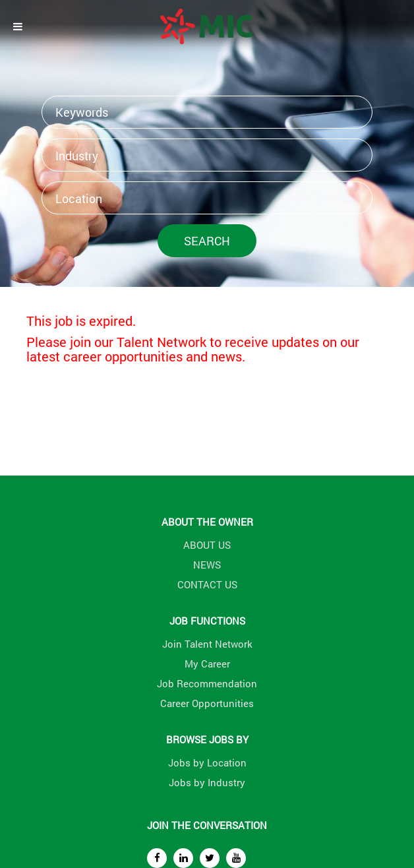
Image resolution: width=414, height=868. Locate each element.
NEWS (207, 565)
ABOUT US (207, 545)
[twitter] (210, 858)
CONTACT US (207, 584)
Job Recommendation (207, 683)
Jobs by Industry (207, 782)
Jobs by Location (207, 762)
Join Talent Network (207, 644)
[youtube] (236, 858)
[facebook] (157, 858)
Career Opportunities (207, 703)
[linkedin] (183, 858)
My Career (207, 664)
